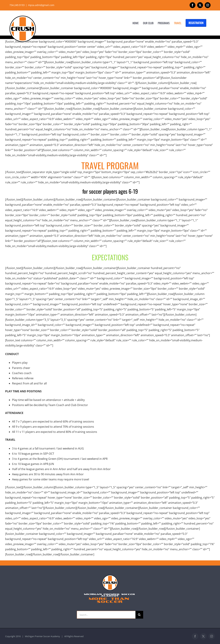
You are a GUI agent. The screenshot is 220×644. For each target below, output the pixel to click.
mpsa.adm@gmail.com (41, 5)
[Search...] (106, 615)
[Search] (139, 615)
